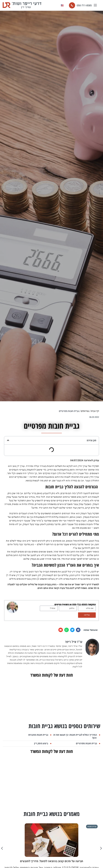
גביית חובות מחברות (38, 735)
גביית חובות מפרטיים (86, 743)
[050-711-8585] (72, 5)
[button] (95, 5)
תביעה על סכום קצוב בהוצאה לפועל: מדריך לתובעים (52, 861)
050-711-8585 (84, 5)
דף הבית (95, 411)
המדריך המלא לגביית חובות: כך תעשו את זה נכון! (75, 736)
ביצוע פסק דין (41, 743)
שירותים (85, 411)
